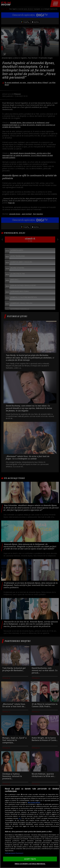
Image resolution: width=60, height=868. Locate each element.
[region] (30, 827)
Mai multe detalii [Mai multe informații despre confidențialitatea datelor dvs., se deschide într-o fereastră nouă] (34, 802)
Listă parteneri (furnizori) (14, 853)
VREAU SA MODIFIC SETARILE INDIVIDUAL (30, 864)
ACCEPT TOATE (30, 859)
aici (20, 818)
